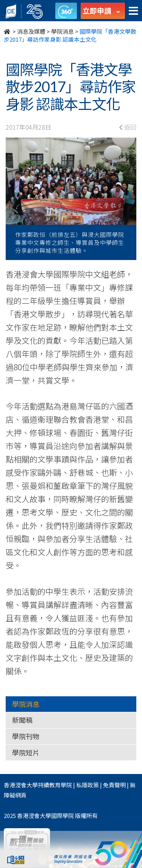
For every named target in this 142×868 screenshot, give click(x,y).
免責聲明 (114, 785)
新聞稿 (22, 720)
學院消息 (62, 31)
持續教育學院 (55, 785)
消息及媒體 (31, 31)
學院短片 (26, 752)
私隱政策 (87, 785)
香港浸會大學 (21, 785)
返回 (128, 127)
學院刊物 (26, 736)
